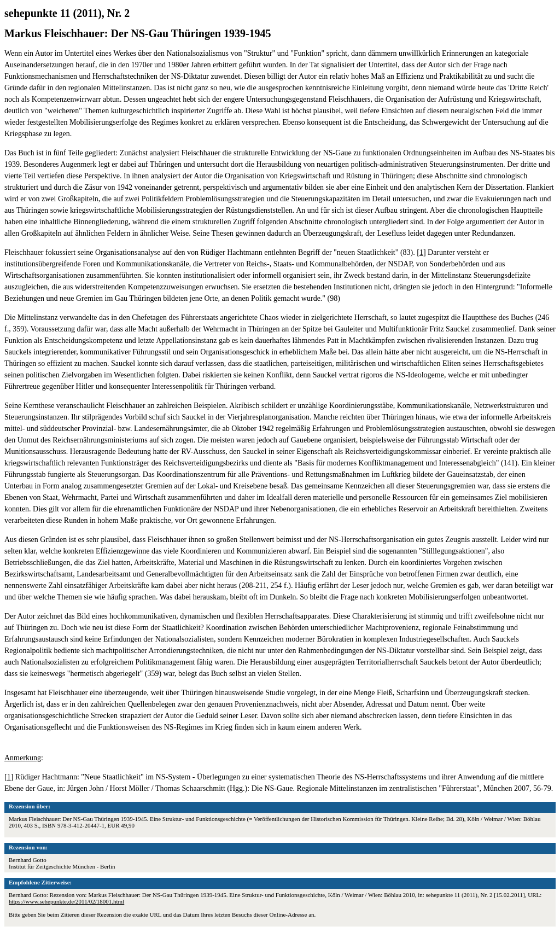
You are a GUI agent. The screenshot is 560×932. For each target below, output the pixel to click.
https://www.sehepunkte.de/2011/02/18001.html (66, 901)
